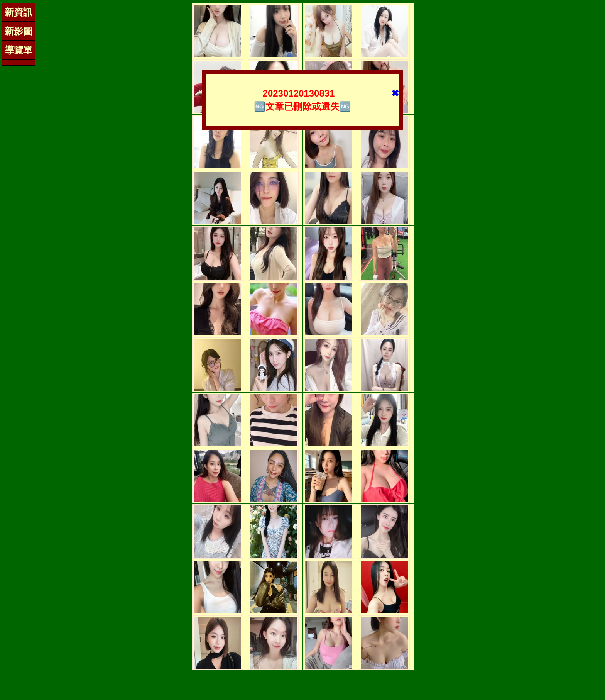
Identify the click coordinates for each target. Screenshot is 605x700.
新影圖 (19, 31)
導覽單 (19, 50)
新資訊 (19, 12)
